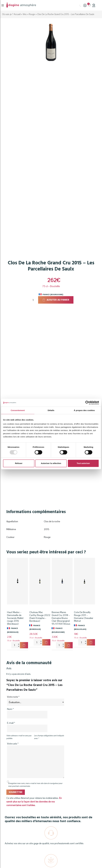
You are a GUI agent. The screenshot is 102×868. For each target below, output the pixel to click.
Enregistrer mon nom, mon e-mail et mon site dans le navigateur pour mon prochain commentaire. (35, 785)
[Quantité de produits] (33, 300)
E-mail (11, 723)
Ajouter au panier (58, 300)
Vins (25, 14)
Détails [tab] (51, 410)
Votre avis (13, 744)
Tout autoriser (83, 463)
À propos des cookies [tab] (84, 410)
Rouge (32, 14)
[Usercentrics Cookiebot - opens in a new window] (87, 403)
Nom (10, 709)
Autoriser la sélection (51, 463)
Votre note (13, 697)
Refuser (19, 463)
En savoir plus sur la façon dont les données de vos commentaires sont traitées (34, 802)
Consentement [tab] (18, 410)
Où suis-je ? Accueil (11, 14)
